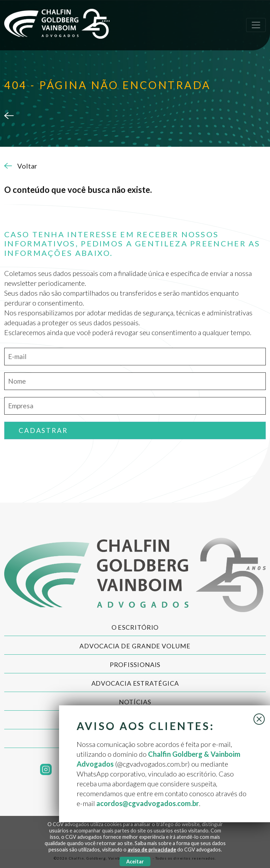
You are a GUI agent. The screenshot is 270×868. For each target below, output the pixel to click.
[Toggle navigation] (256, 25)
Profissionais (135, 665)
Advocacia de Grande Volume (135, 646)
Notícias (135, 702)
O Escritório (135, 627)
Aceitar (135, 861)
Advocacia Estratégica (135, 683)
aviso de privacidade (152, 850)
